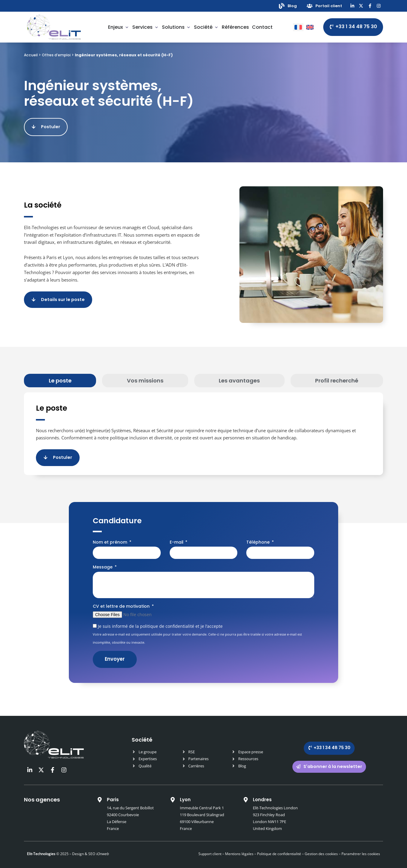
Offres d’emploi (58, 56)
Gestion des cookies (321, 849)
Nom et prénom (111, 537)
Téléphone (259, 537)
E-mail (177, 537)
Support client (210, 849)
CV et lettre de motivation (122, 601)
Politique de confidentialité (279, 849)
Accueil (31, 56)
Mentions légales (239, 849)
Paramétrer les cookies (361, 849)
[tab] (60, 378)
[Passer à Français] (298, 28)
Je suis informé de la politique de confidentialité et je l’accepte (197, 629)
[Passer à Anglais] (310, 28)
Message (103, 562)
